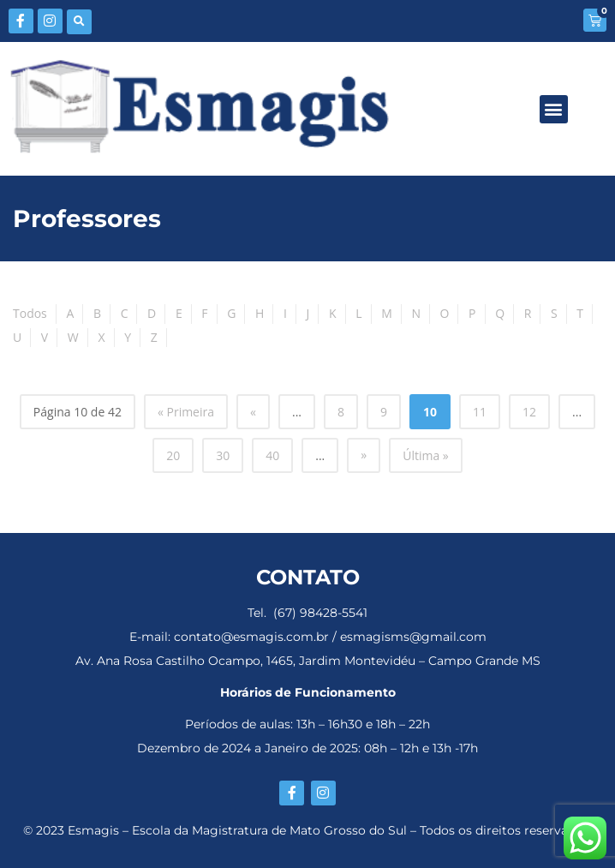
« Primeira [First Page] (186, 412)
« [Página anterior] (253, 412)
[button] (79, 22)
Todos (30, 313)
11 (480, 412)
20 (173, 455)
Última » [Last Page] (426, 455)
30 (223, 455)
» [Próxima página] (364, 455)
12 (529, 412)
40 (272, 455)
